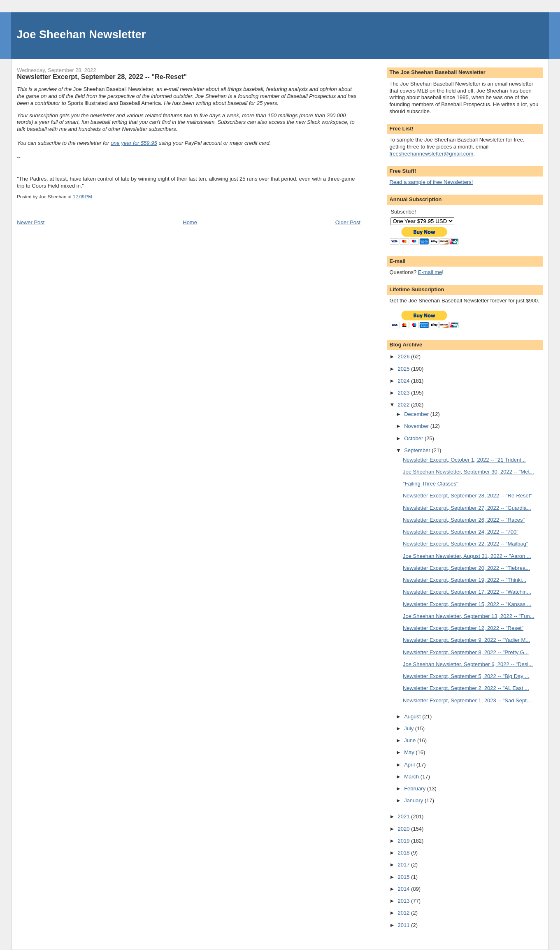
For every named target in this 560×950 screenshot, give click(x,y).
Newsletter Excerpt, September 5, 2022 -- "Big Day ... (466, 676)
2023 (405, 393)
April (410, 765)
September (418, 450)
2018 (405, 853)
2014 (405, 889)
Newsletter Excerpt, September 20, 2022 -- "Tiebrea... (466, 568)
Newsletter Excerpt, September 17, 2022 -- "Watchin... (467, 592)
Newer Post (31, 222)
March (412, 777)
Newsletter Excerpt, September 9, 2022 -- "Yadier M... (466, 640)
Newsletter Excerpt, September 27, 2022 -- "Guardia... (467, 508)
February (416, 789)
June (411, 740)
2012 (405, 913)
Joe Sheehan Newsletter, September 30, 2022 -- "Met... (468, 472)
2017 (405, 865)
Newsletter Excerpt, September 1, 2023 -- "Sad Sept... (467, 700)
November (417, 426)
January (414, 800)
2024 (405, 381)
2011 (405, 925)
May (410, 752)
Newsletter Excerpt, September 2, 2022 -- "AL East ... (466, 688)
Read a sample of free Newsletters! (431, 182)
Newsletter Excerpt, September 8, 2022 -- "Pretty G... (466, 652)
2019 (405, 841)
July (410, 728)
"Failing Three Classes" (431, 484)
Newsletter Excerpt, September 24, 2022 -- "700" (461, 532)
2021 (405, 816)
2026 (405, 357)
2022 (405, 405)
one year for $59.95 (134, 143)
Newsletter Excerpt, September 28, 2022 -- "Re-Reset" (467, 496)
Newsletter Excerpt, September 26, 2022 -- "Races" (464, 520)
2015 (405, 877)
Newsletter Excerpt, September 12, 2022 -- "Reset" (463, 628)
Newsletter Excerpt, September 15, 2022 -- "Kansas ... (467, 604)
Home (190, 222)
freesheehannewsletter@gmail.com (431, 154)
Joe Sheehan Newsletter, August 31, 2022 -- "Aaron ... (467, 556)
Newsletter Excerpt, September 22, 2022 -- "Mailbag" (466, 544)
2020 (405, 829)
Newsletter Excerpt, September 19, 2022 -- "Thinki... (465, 580)
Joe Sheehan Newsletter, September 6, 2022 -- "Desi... (468, 664)
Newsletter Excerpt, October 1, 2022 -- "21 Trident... (464, 460)
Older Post (348, 222)
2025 (405, 369)
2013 (405, 901)
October (414, 438)
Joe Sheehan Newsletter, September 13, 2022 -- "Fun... (469, 616)
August (413, 717)
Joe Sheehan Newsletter (81, 34)
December (417, 414)
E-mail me (430, 272)
